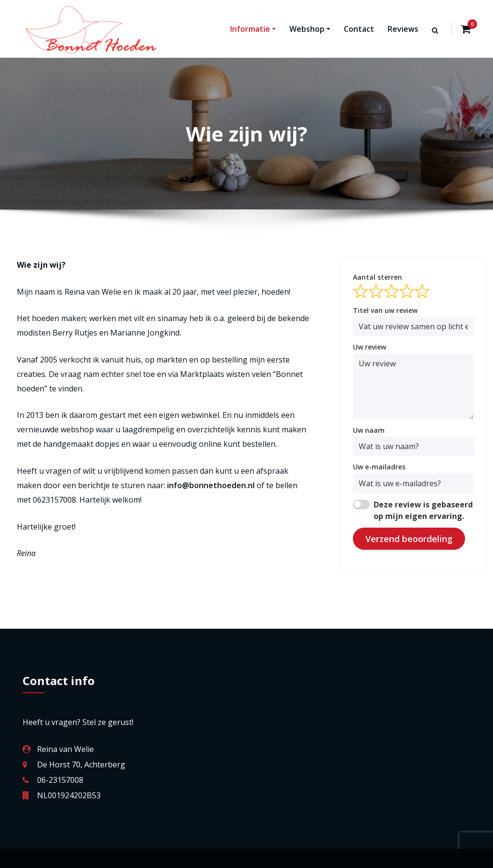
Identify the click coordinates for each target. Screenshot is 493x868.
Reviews (403, 29)
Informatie (253, 29)
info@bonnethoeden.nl (211, 485)
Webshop (310, 29)
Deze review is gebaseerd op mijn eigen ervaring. (423, 510)
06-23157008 (60, 780)
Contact (359, 29)
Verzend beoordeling (409, 539)
